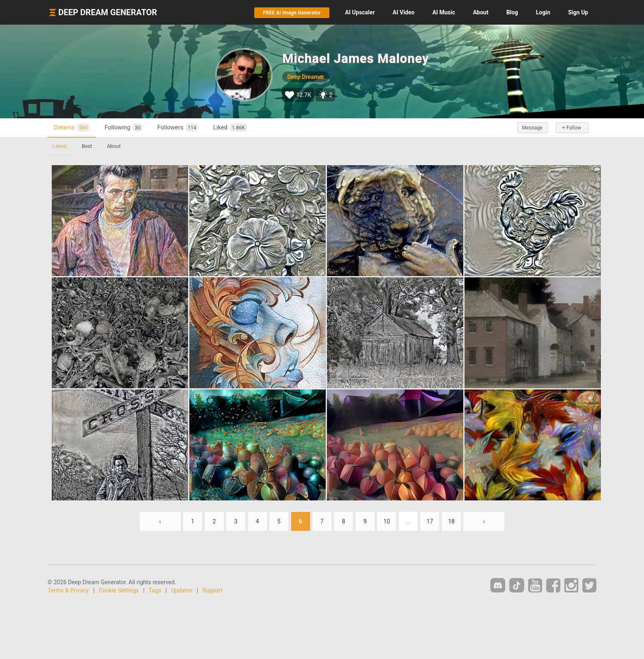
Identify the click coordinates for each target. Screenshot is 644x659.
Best (87, 146)
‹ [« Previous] (160, 521)
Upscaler (360, 12)
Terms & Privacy (68, 590)
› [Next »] (484, 521)
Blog (512, 12)
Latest (60, 146)
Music (444, 12)
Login (543, 12)
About (481, 12)
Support (213, 590)
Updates (182, 590)
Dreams (71, 128)
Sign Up (578, 12)
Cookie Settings (119, 590)
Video (404, 12)
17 (430, 521)
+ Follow (572, 128)
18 (451, 521)
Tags (155, 590)
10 (387, 521)
